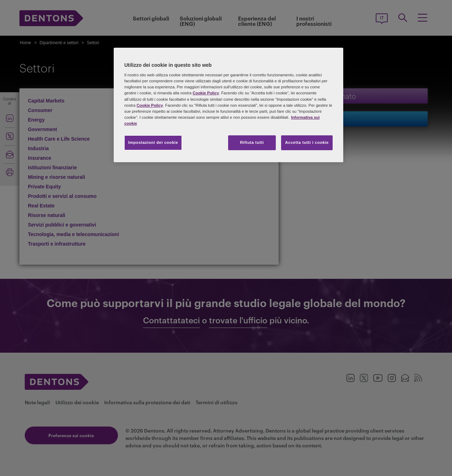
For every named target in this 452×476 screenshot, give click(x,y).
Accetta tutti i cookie (307, 142)
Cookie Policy (206, 93)
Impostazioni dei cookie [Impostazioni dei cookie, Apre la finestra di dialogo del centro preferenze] (153, 142)
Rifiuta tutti (252, 142)
